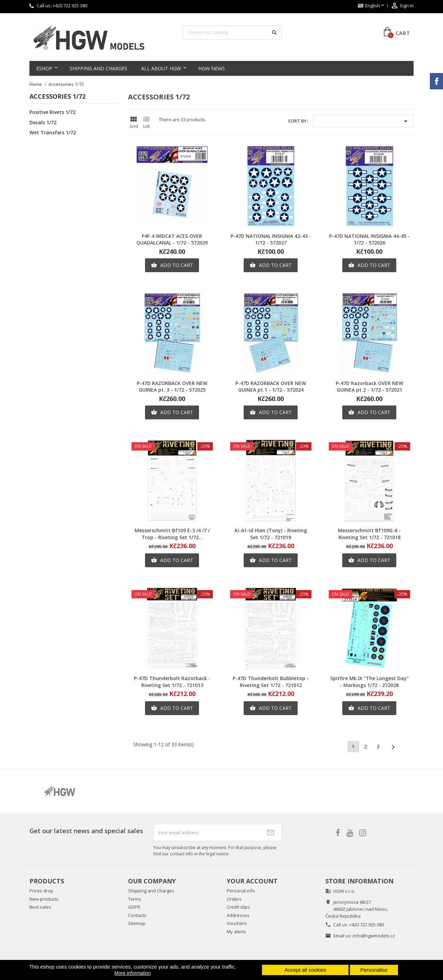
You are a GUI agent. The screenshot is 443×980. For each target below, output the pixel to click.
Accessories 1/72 (57, 97)
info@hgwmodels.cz (374, 936)
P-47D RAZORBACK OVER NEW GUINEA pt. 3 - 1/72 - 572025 (172, 387)
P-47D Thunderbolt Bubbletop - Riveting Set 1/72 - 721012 (271, 682)
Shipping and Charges (98, 68)
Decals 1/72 (43, 123)
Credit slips (238, 907)
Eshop (44, 68)
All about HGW (161, 68)
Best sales (40, 907)
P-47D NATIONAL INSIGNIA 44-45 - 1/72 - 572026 (369, 239)
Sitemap (137, 923)
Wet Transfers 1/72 (53, 133)
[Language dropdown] (372, 6)
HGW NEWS (212, 68)
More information (133, 973)
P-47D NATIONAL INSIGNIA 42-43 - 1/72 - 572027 (271, 239)
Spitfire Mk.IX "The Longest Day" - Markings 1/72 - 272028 (369, 682)
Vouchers (237, 923)
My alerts (236, 932)
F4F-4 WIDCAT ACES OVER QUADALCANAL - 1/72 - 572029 (172, 239)
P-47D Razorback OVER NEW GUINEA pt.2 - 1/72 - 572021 (369, 387)
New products (44, 899)
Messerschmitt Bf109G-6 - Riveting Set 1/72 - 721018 (369, 534)
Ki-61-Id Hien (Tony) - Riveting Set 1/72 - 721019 (271, 534)
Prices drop (41, 891)
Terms (135, 899)
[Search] (232, 33)
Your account (252, 881)
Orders (234, 899)
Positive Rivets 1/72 (52, 112)
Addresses (238, 915)
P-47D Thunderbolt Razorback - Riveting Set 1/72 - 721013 (172, 682)
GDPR (134, 907)
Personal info (241, 891)
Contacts (137, 915)
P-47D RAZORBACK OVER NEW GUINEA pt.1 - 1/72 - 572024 (271, 387)
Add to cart (172, 265)
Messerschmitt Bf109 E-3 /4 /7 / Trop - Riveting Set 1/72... (172, 534)
